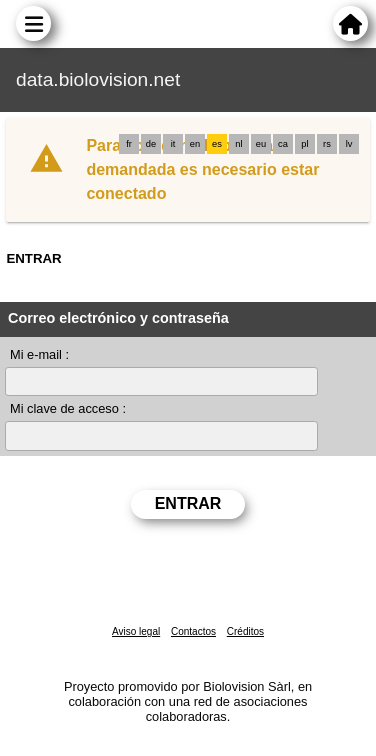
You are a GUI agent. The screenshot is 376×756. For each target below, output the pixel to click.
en (195, 144)
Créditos (245, 631)
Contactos (193, 631)
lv (349, 144)
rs (327, 144)
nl (238, 144)
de (151, 144)
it (173, 144)
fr (129, 144)
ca (283, 144)
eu (261, 144)
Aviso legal (136, 631)
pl (304, 144)
